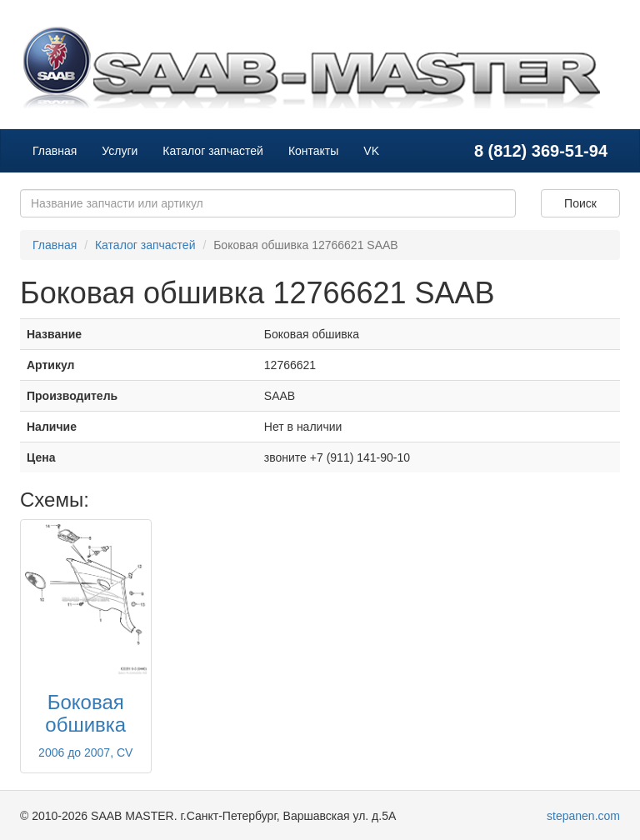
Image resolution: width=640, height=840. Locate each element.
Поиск (580, 203)
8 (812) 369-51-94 (541, 151)
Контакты (313, 151)
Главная (55, 151)
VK (371, 151)
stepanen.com (583, 816)
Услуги (120, 151)
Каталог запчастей (213, 151)
